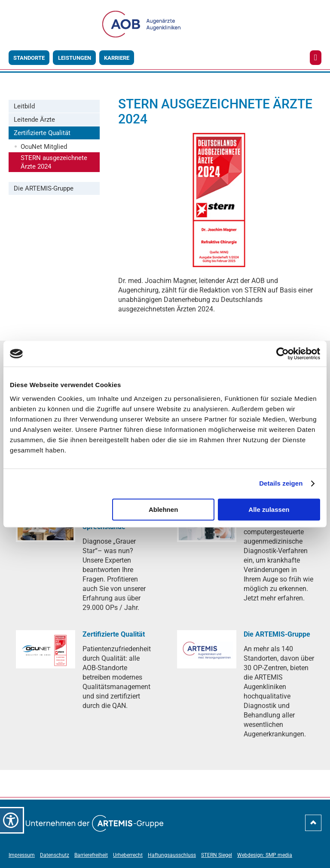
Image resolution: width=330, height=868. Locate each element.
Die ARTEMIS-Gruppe (44, 188)
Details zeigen (281, 483)
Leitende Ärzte (34, 120)
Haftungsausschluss (172, 855)
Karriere (117, 58)
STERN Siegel (217, 855)
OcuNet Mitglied (44, 147)
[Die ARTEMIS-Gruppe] (207, 649)
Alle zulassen (269, 509)
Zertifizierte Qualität (42, 133)
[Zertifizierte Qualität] (46, 649)
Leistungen (75, 58)
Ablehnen (163, 509)
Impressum (22, 855)
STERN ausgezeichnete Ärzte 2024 (54, 162)
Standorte (29, 58)
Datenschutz (55, 855)
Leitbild (24, 106)
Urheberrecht (128, 855)
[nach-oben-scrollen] (313, 826)
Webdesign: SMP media (265, 855)
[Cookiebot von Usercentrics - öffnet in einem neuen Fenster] (283, 354)
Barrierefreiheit (91, 855)
